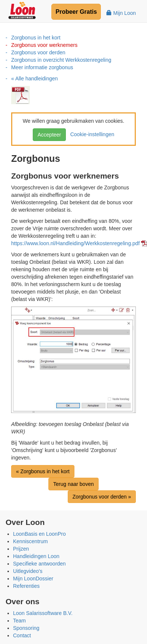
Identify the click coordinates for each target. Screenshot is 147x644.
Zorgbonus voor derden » (102, 497)
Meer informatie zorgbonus (42, 67)
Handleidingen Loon (36, 556)
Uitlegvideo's (28, 571)
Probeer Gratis (76, 12)
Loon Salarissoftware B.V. (43, 613)
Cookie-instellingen (91, 134)
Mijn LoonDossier (33, 579)
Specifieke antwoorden (39, 564)
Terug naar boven (73, 484)
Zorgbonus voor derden (38, 52)
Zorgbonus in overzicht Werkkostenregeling (61, 60)
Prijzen (21, 549)
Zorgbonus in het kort (36, 38)
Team (19, 621)
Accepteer (49, 135)
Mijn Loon (121, 13)
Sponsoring (26, 628)
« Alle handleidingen (34, 79)
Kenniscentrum (30, 541)
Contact (22, 635)
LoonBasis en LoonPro (39, 534)
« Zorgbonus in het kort (43, 471)
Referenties (26, 586)
